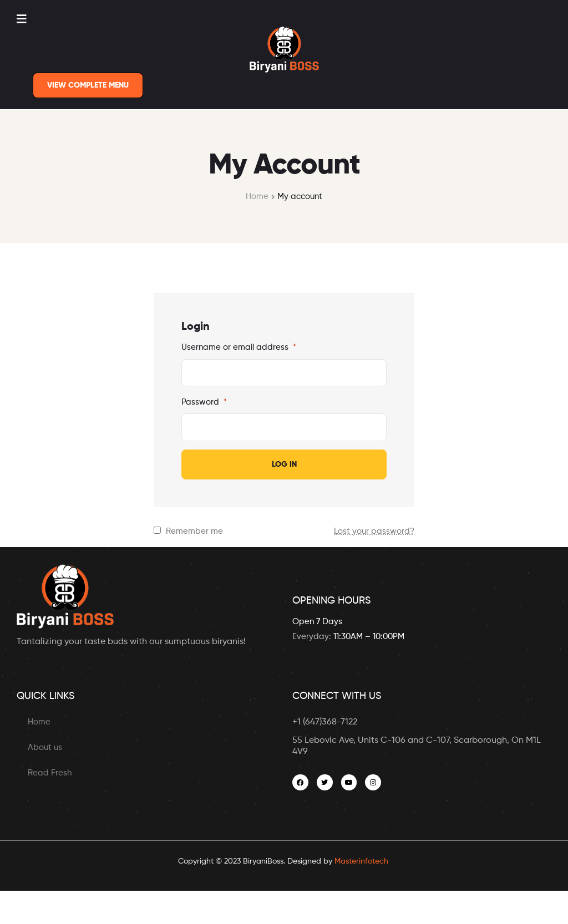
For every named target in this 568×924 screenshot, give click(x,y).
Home (257, 196)
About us (45, 747)
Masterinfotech (361, 861)
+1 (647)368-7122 (325, 722)
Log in (284, 464)
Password (204, 402)
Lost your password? (374, 531)
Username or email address (239, 347)
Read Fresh (50, 773)
